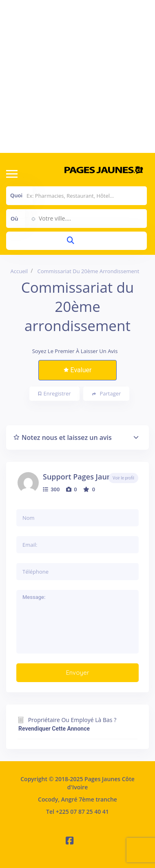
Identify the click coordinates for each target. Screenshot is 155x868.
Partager (107, 394)
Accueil (19, 271)
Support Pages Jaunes (81, 477)
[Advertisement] (76, 76)
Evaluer (78, 370)
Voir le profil (123, 478)
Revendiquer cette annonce (54, 729)
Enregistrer (55, 393)
